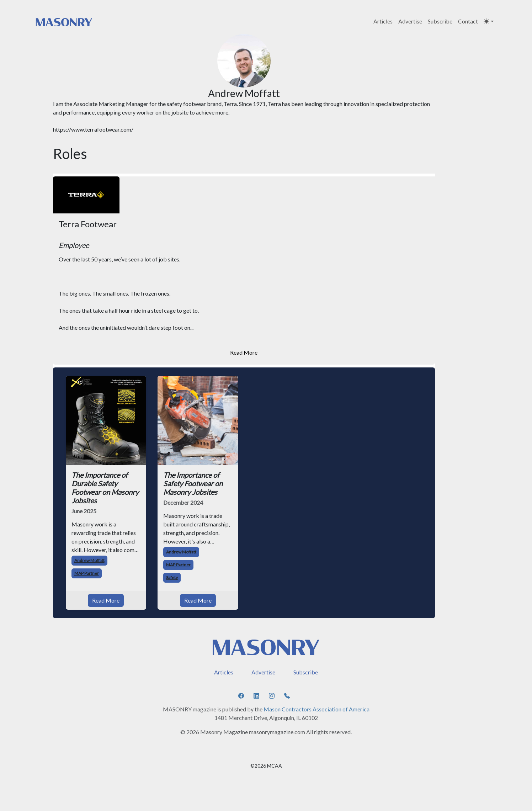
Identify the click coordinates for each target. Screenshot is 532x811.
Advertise (410, 21)
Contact (468, 21)
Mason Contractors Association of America (316, 709)
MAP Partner (87, 573)
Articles (383, 21)
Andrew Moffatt (89, 560)
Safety (172, 577)
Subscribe (440, 21)
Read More (244, 352)
